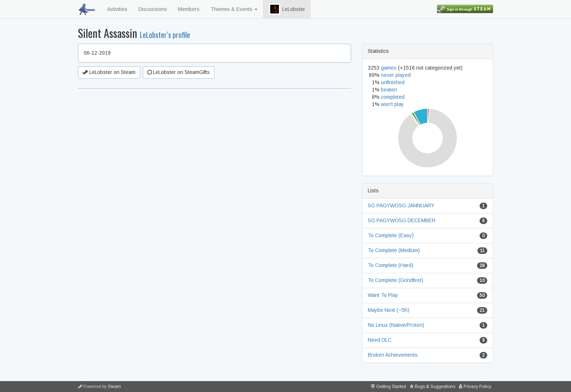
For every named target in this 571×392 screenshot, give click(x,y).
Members (189, 9)
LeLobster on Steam (109, 72)
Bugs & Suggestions (435, 387)
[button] (275, 9)
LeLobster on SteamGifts (179, 72)
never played (396, 75)
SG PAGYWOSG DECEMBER (402, 220)
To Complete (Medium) (394, 250)
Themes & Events (234, 9)
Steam (114, 387)
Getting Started (391, 387)
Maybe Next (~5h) (389, 310)
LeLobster (287, 9)
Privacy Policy (477, 387)
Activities (117, 9)
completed (393, 97)
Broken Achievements (393, 355)
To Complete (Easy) (391, 235)
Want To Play (383, 295)
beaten (389, 90)
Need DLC (380, 340)
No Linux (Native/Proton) (396, 325)
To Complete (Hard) (391, 265)
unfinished (393, 82)
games (389, 68)
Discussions (153, 9)
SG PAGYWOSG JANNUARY (401, 205)
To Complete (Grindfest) (395, 280)
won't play (392, 104)
